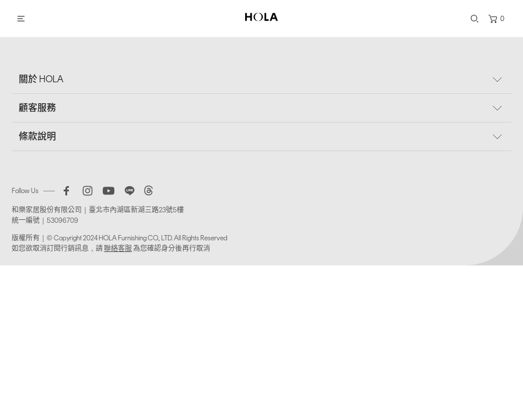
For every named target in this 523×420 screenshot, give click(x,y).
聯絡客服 (118, 249)
